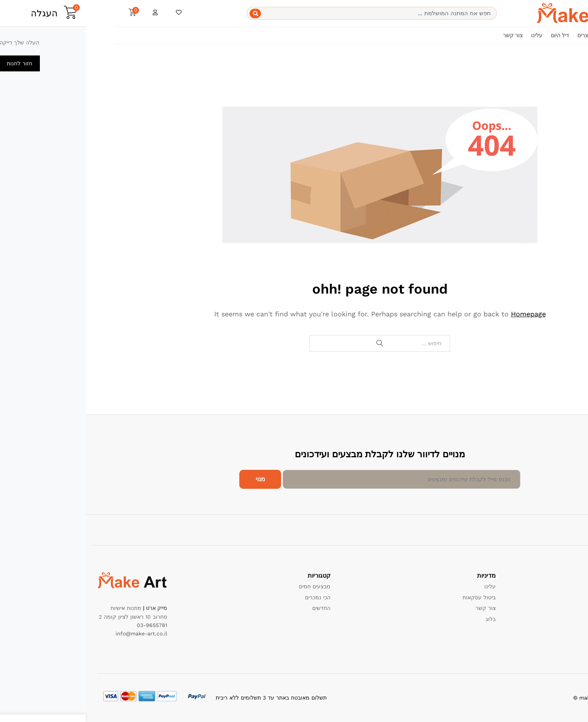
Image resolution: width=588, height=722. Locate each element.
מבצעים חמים (229, 586)
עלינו (451, 35)
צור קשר (427, 35)
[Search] (169, 13)
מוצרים (499, 35)
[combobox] (286, 13)
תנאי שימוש (563, 608)
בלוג (405, 619)
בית (548, 35)
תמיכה (569, 586)
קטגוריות (526, 35)
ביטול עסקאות (393, 597)
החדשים (236, 608)
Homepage (443, 314)
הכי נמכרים (232, 597)
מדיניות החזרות (559, 597)
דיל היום (474, 35)
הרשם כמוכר (562, 619)
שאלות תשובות (560, 630)
